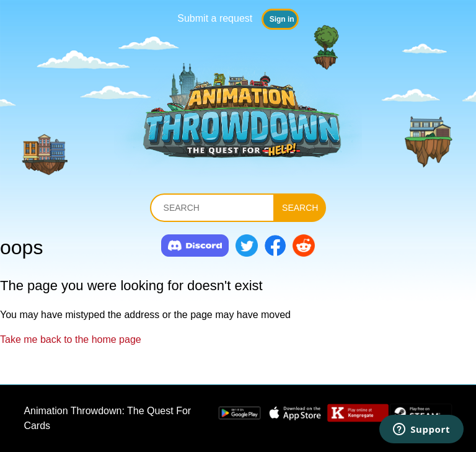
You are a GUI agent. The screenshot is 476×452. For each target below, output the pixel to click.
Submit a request (215, 18)
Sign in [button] (282, 19)
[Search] (212, 208)
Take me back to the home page (71, 339)
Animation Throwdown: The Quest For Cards (107, 418)
